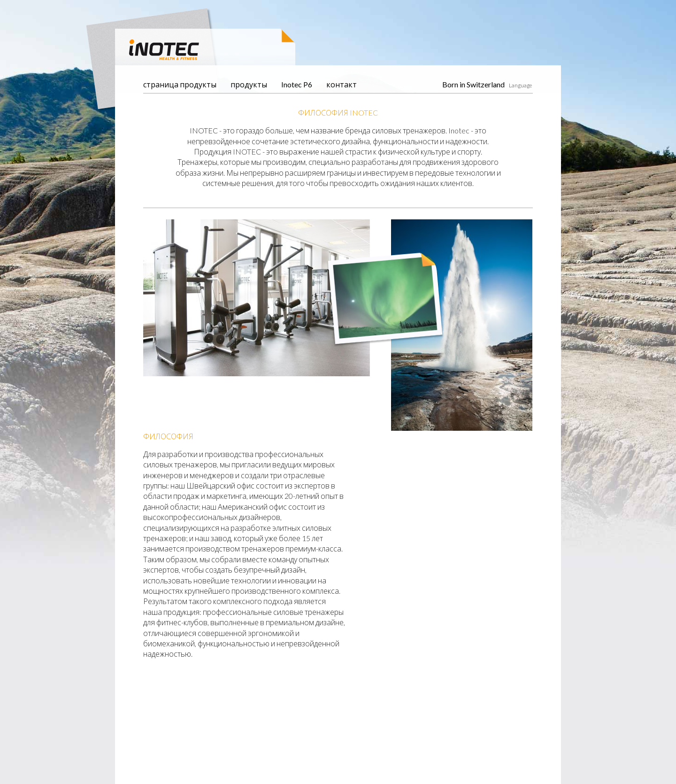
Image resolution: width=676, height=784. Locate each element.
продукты (249, 84)
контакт (342, 84)
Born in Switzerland (473, 84)
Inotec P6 (297, 84)
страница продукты (180, 84)
